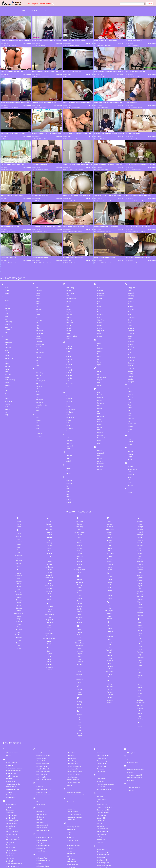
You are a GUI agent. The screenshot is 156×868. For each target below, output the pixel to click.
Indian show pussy (72, 703)
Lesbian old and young (74, 754)
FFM (68, 246)
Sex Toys (131, 241)
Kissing (69, 408)
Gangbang (70, 288)
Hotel (68, 365)
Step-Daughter (40, 320)
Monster (100, 265)
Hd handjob (40, 824)
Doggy (38, 336)
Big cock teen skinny (13, 776)
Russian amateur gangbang (106, 723)
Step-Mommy (101, 259)
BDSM (4, 139)
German (69, 296)
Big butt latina (10, 765)
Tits (129, 350)
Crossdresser (6, 108)
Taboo (130, 328)
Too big (99, 834)
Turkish (130, 366)
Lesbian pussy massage (74, 756)
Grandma (69, 312)
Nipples (100, 291)
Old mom (70, 831)
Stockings (43, 46)
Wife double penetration (135, 717)
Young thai (131, 730)
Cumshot (110, 201)
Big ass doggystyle (12, 760)
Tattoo (130, 331)
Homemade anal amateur (44, 832)
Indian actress (71, 692)
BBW (67, 46)
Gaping (69, 291)
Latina (68, 431)
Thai (130, 342)
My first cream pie (72, 804)
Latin (68, 428)
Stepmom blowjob (103, 771)
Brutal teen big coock (13, 806)
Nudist (99, 296)
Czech (38, 305)
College (105, 201)
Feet (68, 235)
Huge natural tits (41, 851)
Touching (131, 358)
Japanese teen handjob (74, 732)
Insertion (69, 383)
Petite (99, 359)
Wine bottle (131, 720)
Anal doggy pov (11, 713)
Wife (130, 422)
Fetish (68, 243)
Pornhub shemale (102, 703)
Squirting (131, 300)
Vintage (106, 108)
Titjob (130, 347)
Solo (130, 278)
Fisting (68, 257)
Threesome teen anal (104, 829)
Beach (7, 295)
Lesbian (69, 436)
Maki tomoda (71, 769)
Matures (16, 108)
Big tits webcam (11, 792)
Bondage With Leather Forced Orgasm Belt (13, 134)
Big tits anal (10, 784)
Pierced (100, 361)
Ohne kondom (71, 823)
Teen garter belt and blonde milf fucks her (44, 103)
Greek (68, 320)
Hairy (68, 335)
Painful (99, 334)
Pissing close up (102, 700)
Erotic (37, 365)
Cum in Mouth (40, 292)
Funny (68, 278)
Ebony (38, 357)
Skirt (39, 46)
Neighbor (100, 288)
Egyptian (38, 360)
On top (69, 834)
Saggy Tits (131, 227)
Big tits (70, 46)
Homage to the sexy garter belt (72, 72)
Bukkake (7, 349)
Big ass (7, 303)
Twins (130, 371)
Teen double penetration (104, 805)
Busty (6, 354)
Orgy (99, 322)
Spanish (131, 284)
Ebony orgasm (41, 744)
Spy (129, 294)
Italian (68, 388)
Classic (38, 254)
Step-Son (131, 281)
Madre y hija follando (73, 766)
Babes (72, 201)
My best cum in (71, 801)
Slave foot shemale (103, 752)
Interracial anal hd (72, 708)
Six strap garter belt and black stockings (75, 41)
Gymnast (69, 328)
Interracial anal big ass (74, 706)
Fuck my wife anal (42, 764)
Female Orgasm (71, 238)
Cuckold (38, 286)
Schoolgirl (131, 233)
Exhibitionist (39, 373)
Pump (99, 380)
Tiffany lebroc (101, 832)
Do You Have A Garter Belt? (133, 134)
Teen (11, 170)
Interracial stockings (73, 719)
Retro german (101, 718)
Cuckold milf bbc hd (42, 708)
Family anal (40, 751)
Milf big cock (71, 777)
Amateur (36, 77)
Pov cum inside (102, 706)
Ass (6, 258)
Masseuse (100, 233)
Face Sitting (70, 227)
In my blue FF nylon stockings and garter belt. (45, 72)
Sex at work (101, 736)
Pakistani (100, 337)
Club (37, 262)
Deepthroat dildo (42, 732)
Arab (40, 77)
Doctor (38, 334)
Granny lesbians (41, 790)
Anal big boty (10, 705)
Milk (99, 251)
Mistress (100, 254)
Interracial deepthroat (73, 714)
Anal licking (10, 718)
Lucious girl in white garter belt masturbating (138, 196)
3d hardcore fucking (12, 692)
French (69, 270)
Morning (100, 267)
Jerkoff (69, 401)
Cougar (38, 275)
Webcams (14, 77)
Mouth (99, 273)
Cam (37, 227)
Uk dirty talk (131, 692)
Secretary (131, 235)
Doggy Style (39, 339)
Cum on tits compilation (44, 719)
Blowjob (74, 108)
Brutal (7, 346)
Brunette (8, 46)
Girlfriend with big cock (43, 785)
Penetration (101, 356)
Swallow (131, 316)
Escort (38, 368)
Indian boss (70, 695)
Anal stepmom (11, 721)
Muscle (99, 275)
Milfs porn (70, 788)
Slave (130, 265)
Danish (38, 318)
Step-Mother (101, 270)
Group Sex (70, 323)
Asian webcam (11, 737)
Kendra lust (70, 741)
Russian (100, 409)
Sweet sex (100, 782)
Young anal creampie (134, 727)
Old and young (102, 317)
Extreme (38, 376)
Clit (37, 257)
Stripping (131, 308)
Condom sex (39, 273)
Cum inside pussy (42, 714)
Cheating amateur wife (43, 695)
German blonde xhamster (44, 777)
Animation (8, 248)
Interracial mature (72, 716)
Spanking (9, 201)
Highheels (70, 351)
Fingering (69, 251)
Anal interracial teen (12, 715)
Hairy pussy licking (42, 814)
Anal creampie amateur (13, 710)
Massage (100, 230)
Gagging (40, 108)
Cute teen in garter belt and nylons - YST (12, 165)
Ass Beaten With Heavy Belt (40, 196)
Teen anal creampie (103, 791)
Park (99, 345)
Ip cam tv (70, 724)
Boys (6, 333)
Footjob (69, 265)
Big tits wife (10, 795)
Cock (37, 265)
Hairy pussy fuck (42, 797)
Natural (100, 285)
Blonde (74, 46)
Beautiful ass (10, 752)
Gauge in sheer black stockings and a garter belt (77, 134)
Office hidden (71, 821)
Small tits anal (101, 755)
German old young (42, 780)
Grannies (69, 318)
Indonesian (70, 380)
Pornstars (100, 367)
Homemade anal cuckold (44, 835)
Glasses (69, 307)
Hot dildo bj (40, 843)
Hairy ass (39, 803)
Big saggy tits (10, 782)
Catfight (38, 241)
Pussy (99, 383)
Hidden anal (40, 827)
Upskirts (131, 384)
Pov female (100, 708)
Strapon (131, 305)
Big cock (7, 306)
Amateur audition (11, 702)
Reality (99, 390)
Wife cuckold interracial (135, 714)
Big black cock (11, 757)
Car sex (38, 233)
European (13, 46)
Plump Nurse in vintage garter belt (135, 72)
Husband (69, 370)
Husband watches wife (43, 857)
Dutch (37, 350)
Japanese (69, 395)
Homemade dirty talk (43, 838)
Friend (68, 273)
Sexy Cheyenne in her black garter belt (12, 72)
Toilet (130, 352)
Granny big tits (41, 788)
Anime (7, 250)
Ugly (130, 378)
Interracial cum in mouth (74, 711)
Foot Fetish (70, 262)
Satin (130, 230)
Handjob (69, 338)
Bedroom (99, 77)
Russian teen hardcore (104, 729)
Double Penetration (41, 344)
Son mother (101, 765)
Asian (129, 108)
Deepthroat (39, 326)
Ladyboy (69, 423)
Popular (43, 4)
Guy (68, 326)
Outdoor (100, 325)
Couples (38, 278)
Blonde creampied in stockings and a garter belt (108, 165)
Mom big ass (71, 793)
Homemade (70, 357)
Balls (6, 284)
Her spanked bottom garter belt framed (12, 196)
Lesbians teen (71, 759)
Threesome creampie (104, 826)
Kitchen (69, 410)
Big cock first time (12, 774)
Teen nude (100, 810)
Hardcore (69, 341)
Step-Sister (132, 257)
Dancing (38, 315)
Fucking (104, 77)
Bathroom (8, 287)
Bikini (6, 311)
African (7, 240)
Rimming (100, 398)
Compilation (39, 270)
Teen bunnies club (103, 799)
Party (99, 350)
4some (7, 233)
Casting (38, 238)
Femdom (71, 170)
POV (99, 369)
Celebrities (39, 243)
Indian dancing (71, 698)
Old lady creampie (72, 829)
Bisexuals (8, 314)
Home (28, 4)
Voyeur (130, 399)
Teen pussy (101, 818)
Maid (99, 227)
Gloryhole (69, 309)
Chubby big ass (41, 698)
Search (149, 4)
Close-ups (76, 201)
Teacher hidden (102, 789)
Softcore (131, 275)
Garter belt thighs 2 (131, 103)
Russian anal (101, 726)
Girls (135, 170)
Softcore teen (101, 760)
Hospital (69, 360)
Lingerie (102, 46)
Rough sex (100, 721)
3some (67, 108)
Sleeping (131, 267)
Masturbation (108, 46)
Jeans (68, 398)
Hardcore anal (41, 822)
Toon (130, 355)
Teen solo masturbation (104, 821)
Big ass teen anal (11, 763)
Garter (36, 46)
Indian (68, 377)
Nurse (99, 301)
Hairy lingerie (40, 811)
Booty (6, 330)
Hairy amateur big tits (43, 800)
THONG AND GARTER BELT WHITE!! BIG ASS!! (77, 196)
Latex (68, 425)
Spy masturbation (102, 768)
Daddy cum (40, 726)
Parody (99, 348)
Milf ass (69, 772)
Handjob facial (41, 819)
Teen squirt (100, 824)
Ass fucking (8, 261)
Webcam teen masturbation (136, 709)
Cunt (37, 300)
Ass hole (7, 264)
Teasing (131, 336)
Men (99, 241)
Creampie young (42, 706)
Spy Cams (131, 297)
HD (39, 201)
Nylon (99, 304)
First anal (39, 759)
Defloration (39, 328)
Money (99, 262)
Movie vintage (71, 798)
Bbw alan (9, 747)
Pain (99, 332)
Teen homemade (102, 807)
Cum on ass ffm (41, 716)
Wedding (131, 414)
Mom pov (70, 796)
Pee (99, 353)
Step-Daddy (39, 312)
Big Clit (43, 139)
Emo (37, 362)
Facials (69, 230)
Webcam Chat (133, 409)
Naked (99, 283)
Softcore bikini (101, 757)
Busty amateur (11, 808)
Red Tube (58, 106)
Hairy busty (40, 808)
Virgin (130, 396)
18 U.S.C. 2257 (98, 864)
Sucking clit (101, 776)
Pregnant (100, 372)
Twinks (130, 369)
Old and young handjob (74, 826)
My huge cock (71, 806)
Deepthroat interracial (43, 734)
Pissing (100, 364)
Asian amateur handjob (13, 723)
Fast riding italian (42, 754)
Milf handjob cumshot (73, 785)
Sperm (130, 289)
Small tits (131, 270)
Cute (101, 139)
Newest (49, 4)
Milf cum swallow (72, 782)
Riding (99, 395)
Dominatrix (105, 139)
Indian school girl (72, 700)
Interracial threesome (73, 722)
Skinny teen (101, 741)
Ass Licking (8, 266)
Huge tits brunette (42, 854)
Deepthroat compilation (44, 729)
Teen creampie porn (103, 802)
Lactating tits (71, 748)
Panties (100, 340)
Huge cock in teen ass (43, 848)
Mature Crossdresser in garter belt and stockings (15, 103)
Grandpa (69, 315)
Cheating (38, 249)
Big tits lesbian (11, 787)
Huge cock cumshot (43, 846)
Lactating (69, 420)
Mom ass (70, 790)
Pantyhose (80, 170)
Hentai (68, 346)
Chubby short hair (42, 700)
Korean (69, 413)
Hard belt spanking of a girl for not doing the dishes (47, 134)
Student (131, 310)
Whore (130, 419)
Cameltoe (39, 230)
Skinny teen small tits (104, 749)
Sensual (131, 238)
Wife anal (130, 712)
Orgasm (18, 139)
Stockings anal (102, 774)
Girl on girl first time (42, 782)
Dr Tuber (90, 106)
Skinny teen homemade (104, 747)
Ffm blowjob (40, 756)
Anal (70, 108)
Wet (129, 417)
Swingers (131, 321)
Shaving (131, 246)
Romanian (100, 403)
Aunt (6, 272)
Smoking (131, 273)
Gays (68, 293)
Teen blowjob (101, 797)
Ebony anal (40, 741)
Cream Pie (103, 170)
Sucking (131, 313)
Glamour (69, 304)
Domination (39, 342)
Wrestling (131, 425)
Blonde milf (10, 800)
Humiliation (41, 170)
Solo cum (100, 763)
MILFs (99, 249)
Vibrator (131, 391)
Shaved (131, 243)
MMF (99, 257)
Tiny (130, 344)
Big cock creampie (12, 771)
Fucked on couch (42, 767)
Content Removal (90, 864)
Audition (7, 269)
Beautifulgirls (134, 108)
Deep (37, 323)
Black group (10, 798)
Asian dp (9, 732)
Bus (6, 351)
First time (69, 254)
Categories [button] (35, 4)
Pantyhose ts (101, 692)
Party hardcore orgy (103, 695)
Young (130, 432)
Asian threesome (11, 734)
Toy (129, 360)
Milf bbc (69, 774)
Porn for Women (44, 201)
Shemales (131, 249)
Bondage (9, 139)
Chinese (38, 251)
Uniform (131, 381)
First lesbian (40, 762)
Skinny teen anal (102, 744)
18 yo (4, 46)
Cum (37, 289)
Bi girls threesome (12, 755)
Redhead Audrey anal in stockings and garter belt (77, 103)
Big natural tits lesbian (13, 779)
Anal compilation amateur (14, 707)
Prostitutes (101, 375)
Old (98, 314)
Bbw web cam (10, 749)
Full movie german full (43, 770)
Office (99, 311)
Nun (99, 299)
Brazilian (7, 335)
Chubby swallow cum (43, 703)
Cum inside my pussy (43, 711)
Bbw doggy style (11, 744)
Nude (99, 293)
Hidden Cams (71, 349)
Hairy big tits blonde (43, 805)
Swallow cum (101, 779)
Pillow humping (102, 698)
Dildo (37, 331)
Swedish (131, 318)
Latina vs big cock (72, 751)
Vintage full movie (133, 702)
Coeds (36, 170)
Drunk (37, 347)
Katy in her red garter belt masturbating (106, 41)
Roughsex (100, 406)
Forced (13, 139)
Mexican (100, 243)
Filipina (69, 249)
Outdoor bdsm (71, 837)
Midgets (100, 246)
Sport (130, 292)
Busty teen (9, 811)
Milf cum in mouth (72, 780)
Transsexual (132, 363)
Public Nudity (101, 377)
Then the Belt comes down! (40, 165)
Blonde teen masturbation (14, 803)
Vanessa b (131, 699)
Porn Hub (121, 74)
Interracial (69, 385)
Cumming (39, 294)
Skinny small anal (102, 739)
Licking (69, 439)
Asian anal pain (11, 726)
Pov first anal (101, 711)
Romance (100, 401)
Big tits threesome (12, 790)
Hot (68, 362)
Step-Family (70, 233)
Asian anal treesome (13, 729)
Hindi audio (40, 830)
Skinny (139, 170)
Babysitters (8, 282)
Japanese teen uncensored (75, 734)
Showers (131, 251)
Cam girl (39, 692)
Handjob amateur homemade (45, 816)
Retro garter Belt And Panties (134, 41)
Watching (131, 406)
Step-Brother (9, 341)
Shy (129, 254)
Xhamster (27, 43)
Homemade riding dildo (44, 840)
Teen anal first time (103, 794)
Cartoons (38, 235)
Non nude (70, 814)
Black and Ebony (10, 319)
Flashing (69, 259)
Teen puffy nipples (103, 816)
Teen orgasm (101, 813)
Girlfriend (69, 299)
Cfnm (37, 246)
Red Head (100, 392)
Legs (68, 433)
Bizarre (7, 317)
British (78, 46)
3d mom (9, 695)
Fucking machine (72, 275)
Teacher (131, 334)
